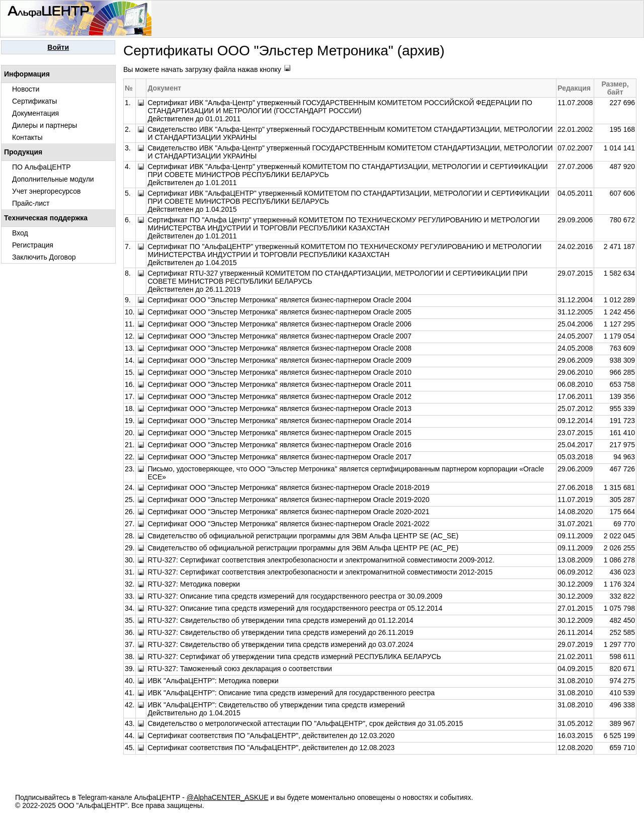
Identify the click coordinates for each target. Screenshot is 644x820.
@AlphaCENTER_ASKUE (228, 797)
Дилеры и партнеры (45, 125)
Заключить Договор (44, 257)
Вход (20, 233)
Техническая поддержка (46, 218)
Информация (27, 74)
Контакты (27, 137)
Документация (35, 113)
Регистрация (33, 245)
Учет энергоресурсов (46, 191)
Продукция (23, 152)
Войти (58, 47)
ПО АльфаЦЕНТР (42, 167)
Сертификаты (34, 101)
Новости (26, 89)
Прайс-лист (31, 203)
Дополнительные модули (53, 179)
